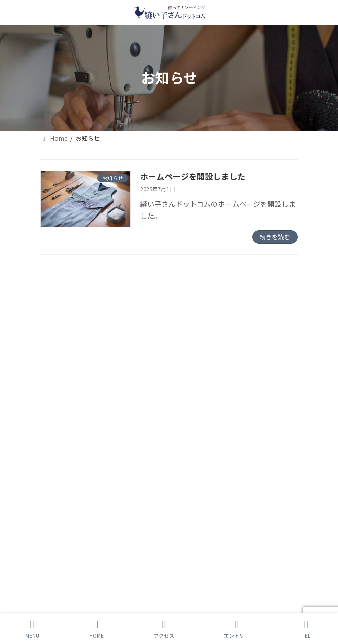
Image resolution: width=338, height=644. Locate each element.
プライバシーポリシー (71, 414)
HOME (97, 629)
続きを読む (275, 236)
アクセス (164, 629)
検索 (254, 281)
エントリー (237, 629)
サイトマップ (59, 433)
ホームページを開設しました (193, 176)
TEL (306, 629)
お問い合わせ (59, 451)
